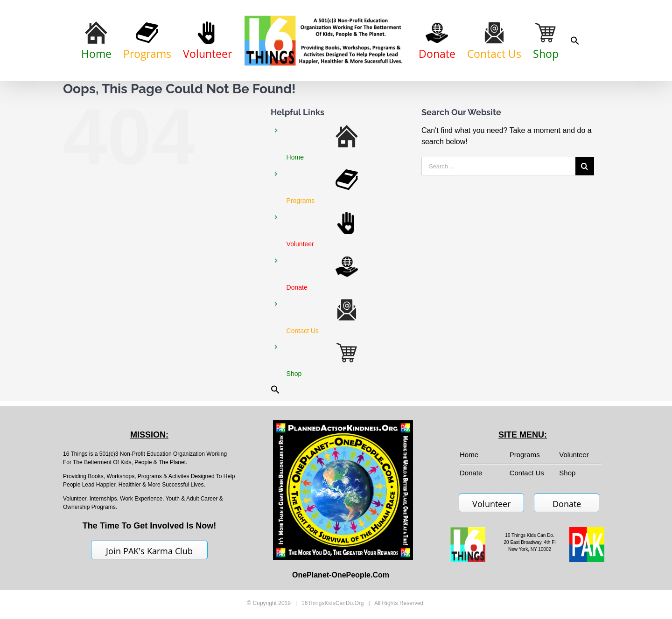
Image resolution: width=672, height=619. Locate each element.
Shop (567, 473)
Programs (525, 455)
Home (469, 455)
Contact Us (527, 473)
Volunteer (574, 455)
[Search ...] (498, 166)
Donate (567, 504)
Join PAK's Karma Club (149, 551)
